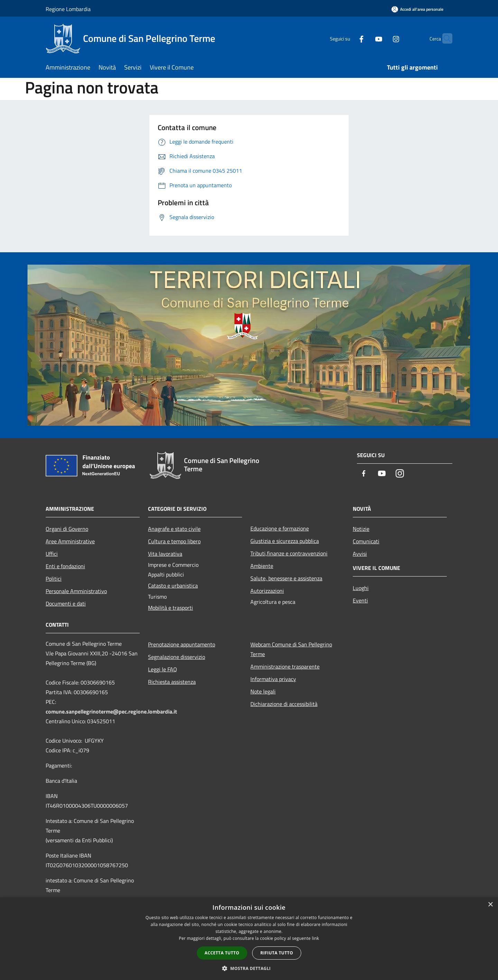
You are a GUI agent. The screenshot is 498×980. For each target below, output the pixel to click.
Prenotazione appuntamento (182, 644)
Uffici (52, 554)
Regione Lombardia (68, 9)
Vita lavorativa (165, 554)
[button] (249, 968)
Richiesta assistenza (172, 682)
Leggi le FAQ (163, 669)
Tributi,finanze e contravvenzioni (289, 553)
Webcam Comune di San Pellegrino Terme (291, 649)
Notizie (361, 529)
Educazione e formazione (280, 528)
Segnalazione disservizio (177, 657)
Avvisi (360, 554)
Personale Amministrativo (76, 591)
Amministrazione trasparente (285, 666)
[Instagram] (382, 38)
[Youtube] (365, 38)
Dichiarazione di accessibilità (284, 704)
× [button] (490, 905)
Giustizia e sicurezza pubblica (285, 541)
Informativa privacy (273, 679)
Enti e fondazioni (65, 566)
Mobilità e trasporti (170, 608)
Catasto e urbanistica (173, 586)
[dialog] (249, 939)
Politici (54, 579)
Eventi (360, 600)
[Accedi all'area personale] (417, 9)
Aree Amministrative (70, 541)
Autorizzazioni (267, 591)
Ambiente (262, 566)
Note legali (263, 691)
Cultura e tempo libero (174, 541)
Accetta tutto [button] (222, 953)
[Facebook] (348, 38)
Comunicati (366, 541)
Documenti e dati (66, 604)
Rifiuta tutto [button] (277, 953)
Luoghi (361, 588)
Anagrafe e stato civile (174, 529)
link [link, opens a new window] (316, 938)
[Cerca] (444, 38)
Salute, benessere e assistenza (286, 578)
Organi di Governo (67, 529)
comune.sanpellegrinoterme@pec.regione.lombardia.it (111, 711)
